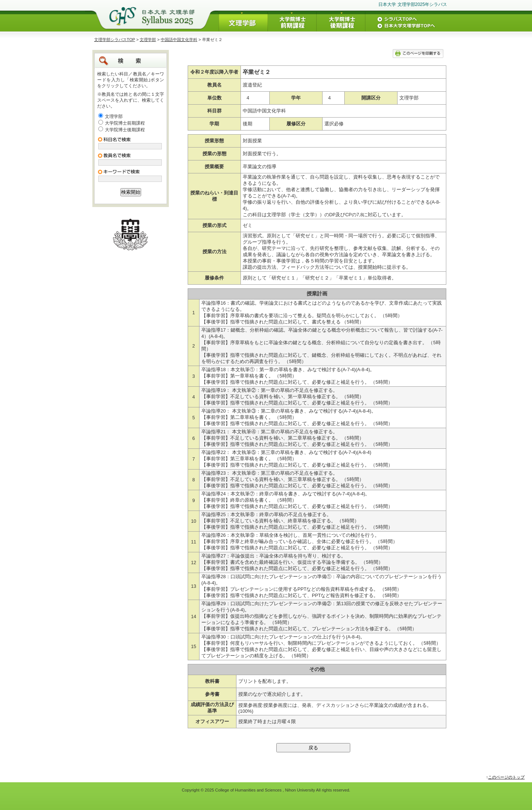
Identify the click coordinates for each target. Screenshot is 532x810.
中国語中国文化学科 (179, 40)
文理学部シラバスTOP (115, 40)
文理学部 (148, 40)
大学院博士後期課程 (125, 130)
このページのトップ (506, 777)
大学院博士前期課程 (125, 123)
